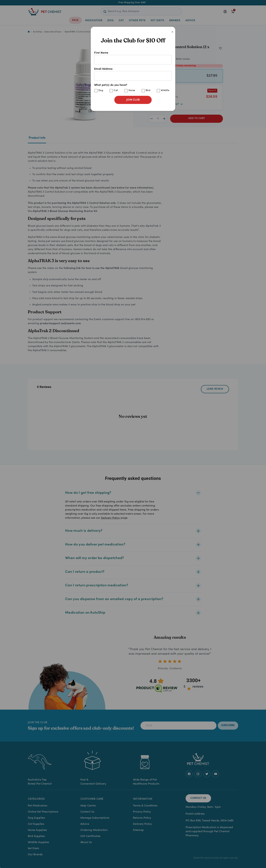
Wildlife (165, 91)
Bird (148, 91)
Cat (116, 91)
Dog (101, 91)
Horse (132, 91)
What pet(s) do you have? (133, 88)
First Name (133, 58)
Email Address (133, 74)
